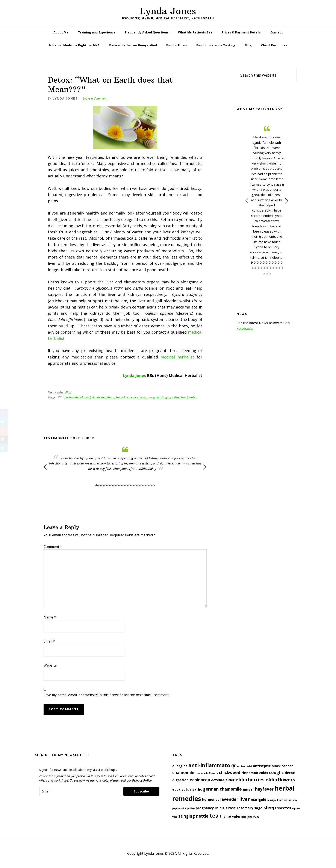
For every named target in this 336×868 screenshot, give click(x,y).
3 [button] (103, 485)
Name (50, 617)
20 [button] (154, 485)
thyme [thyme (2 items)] (225, 816)
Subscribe (141, 791)
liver (142, 397)
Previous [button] (45, 467)
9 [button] (121, 485)
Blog (68, 392)
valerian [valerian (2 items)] (239, 816)
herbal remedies (127, 397)
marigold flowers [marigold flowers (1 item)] (277, 800)
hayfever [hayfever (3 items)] (264, 789)
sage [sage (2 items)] (258, 808)
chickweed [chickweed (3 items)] (230, 772)
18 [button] (148, 485)
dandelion (99, 397)
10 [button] (124, 485)
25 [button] (270, 274)
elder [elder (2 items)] (230, 780)
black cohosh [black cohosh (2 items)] (283, 766)
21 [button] (279, 268)
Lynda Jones (168, 11)
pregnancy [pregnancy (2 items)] (205, 808)
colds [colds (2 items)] (264, 773)
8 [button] (118, 485)
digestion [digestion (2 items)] (180, 780)
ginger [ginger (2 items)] (248, 789)
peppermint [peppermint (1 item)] (179, 808)
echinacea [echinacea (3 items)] (200, 780)
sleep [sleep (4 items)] (270, 807)
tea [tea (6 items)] (214, 815)
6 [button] (112, 485)
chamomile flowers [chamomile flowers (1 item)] (207, 773)
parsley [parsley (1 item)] (293, 800)
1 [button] (97, 485)
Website (50, 665)
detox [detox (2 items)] (290, 773)
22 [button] (282, 268)
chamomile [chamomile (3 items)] (183, 772)
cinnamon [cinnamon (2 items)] (250, 773)
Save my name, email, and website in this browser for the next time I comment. (106, 695)
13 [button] (133, 485)
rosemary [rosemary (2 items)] (245, 808)
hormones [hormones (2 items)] (211, 800)
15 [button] (139, 485)
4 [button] (106, 485)
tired (184, 397)
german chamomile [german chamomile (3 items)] (222, 789)
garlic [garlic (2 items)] (197, 789)
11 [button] (127, 485)
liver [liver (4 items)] (244, 799)
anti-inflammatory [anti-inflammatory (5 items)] (212, 765)
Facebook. (245, 328)
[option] (125, 459)
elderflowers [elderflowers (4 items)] (280, 780)
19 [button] (151, 485)
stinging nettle (170, 397)
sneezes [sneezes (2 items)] (284, 808)
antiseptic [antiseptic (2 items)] (262, 766)
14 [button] (136, 485)
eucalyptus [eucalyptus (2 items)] (182, 789)
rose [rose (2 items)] (232, 808)
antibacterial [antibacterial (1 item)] (244, 766)
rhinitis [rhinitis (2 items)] (221, 808)
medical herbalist (177, 357)
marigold (153, 397)
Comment (53, 547)
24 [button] (267, 274)
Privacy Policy (142, 780)
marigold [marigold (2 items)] (259, 800)
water (193, 397)
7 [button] (115, 485)
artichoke (72, 397)
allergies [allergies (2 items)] (180, 766)
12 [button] (130, 485)
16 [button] (142, 485)
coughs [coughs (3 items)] (276, 772)
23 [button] (264, 274)
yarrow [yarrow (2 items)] (253, 816)
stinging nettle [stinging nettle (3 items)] (193, 816)
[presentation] (72, 809)
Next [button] (205, 467)
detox (111, 397)
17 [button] (145, 485)
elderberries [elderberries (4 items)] (250, 780)
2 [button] (100, 485)
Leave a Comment (95, 98)
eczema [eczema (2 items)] (218, 780)
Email (49, 641)
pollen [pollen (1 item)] (191, 808)
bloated (85, 397)
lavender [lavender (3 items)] (229, 799)
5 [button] (109, 485)
